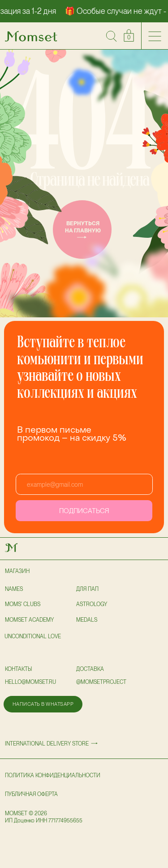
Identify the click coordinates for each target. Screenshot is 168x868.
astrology (92, 604)
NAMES (14, 589)
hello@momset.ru (30, 682)
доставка (90, 669)
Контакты (18, 669)
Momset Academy (29, 620)
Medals (87, 620)
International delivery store (47, 744)
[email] (84, 484)
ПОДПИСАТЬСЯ (84, 511)
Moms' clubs (23, 604)
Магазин (17, 571)
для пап (87, 589)
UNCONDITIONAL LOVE (33, 636)
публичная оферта (31, 794)
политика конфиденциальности (53, 775)
